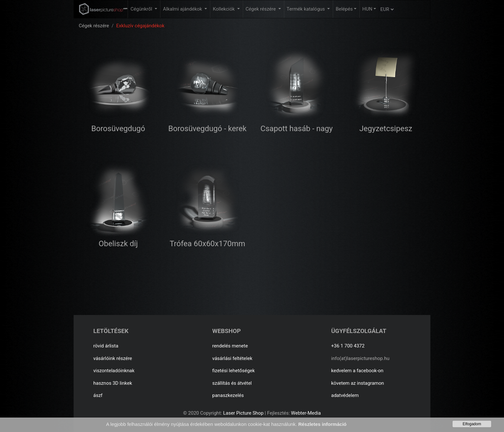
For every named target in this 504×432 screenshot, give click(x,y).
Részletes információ (322, 424)
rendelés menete (230, 346)
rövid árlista (106, 346)
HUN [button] (367, 9)
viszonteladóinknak (114, 371)
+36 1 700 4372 (348, 346)
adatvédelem (345, 395)
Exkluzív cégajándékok (140, 26)
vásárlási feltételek (232, 358)
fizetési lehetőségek (233, 371)
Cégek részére (94, 26)
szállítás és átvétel (232, 383)
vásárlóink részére (113, 358)
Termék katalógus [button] (306, 9)
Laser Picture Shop (243, 413)
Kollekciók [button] (224, 9)
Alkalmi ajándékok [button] (183, 9)
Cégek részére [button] (261, 9)
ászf (98, 395)
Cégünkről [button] (142, 9)
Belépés (344, 9)
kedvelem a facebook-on (357, 371)
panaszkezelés (228, 395)
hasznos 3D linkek (113, 383)
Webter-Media (306, 413)
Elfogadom (472, 424)
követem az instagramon (357, 383)
